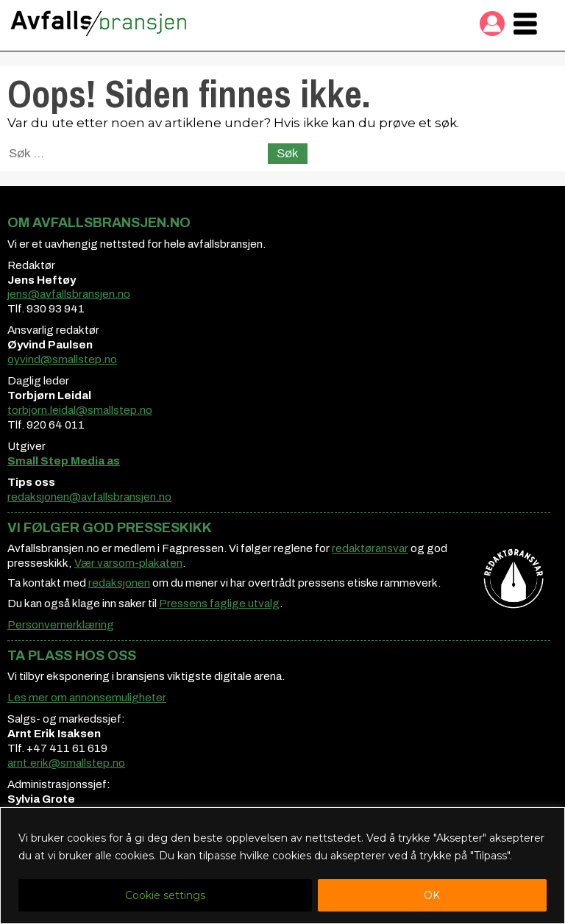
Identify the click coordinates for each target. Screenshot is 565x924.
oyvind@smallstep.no (62, 359)
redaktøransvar (370, 548)
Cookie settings (165, 895)
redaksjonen (119, 583)
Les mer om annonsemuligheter (87, 698)
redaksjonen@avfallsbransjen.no (89, 497)
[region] (282, 866)
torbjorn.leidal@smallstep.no (80, 410)
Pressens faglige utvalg (219, 604)
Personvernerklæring (61, 625)
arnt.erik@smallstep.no (66, 763)
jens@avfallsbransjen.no (69, 294)
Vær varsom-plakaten (128, 563)
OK (432, 895)
